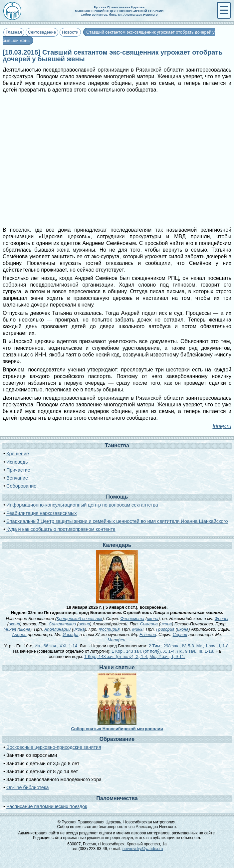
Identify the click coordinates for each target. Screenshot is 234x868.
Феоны (222, 619)
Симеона (149, 624)
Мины (138, 629)
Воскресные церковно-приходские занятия (54, 747)
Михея (10, 629)
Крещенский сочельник (79, 619)
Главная (14, 32)
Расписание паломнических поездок (47, 806)
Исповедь (17, 462)
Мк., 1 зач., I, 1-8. (213, 646)
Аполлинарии (58, 629)
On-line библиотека (27, 787)
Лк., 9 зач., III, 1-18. (195, 651)
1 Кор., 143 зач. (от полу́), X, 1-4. (144, 651)
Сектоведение (42, 32)
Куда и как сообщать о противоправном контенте (61, 529)
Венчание (17, 478)
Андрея (19, 635)
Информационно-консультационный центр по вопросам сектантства (82, 505)
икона (152, 619)
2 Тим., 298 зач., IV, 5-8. (172, 646)
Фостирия (109, 629)
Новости (70, 32)
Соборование (21, 486)
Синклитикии (62, 624)
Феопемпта (132, 619)
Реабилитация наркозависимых (41, 513)
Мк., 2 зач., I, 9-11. (167, 656)
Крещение (18, 454)
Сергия (180, 635)
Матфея (116, 640)
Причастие (18, 470)
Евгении (148, 635)
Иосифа (71, 635)
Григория (165, 629)
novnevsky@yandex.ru (143, 849)
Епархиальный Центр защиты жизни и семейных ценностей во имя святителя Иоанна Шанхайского (117, 521)
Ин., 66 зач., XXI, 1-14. (57, 646)
